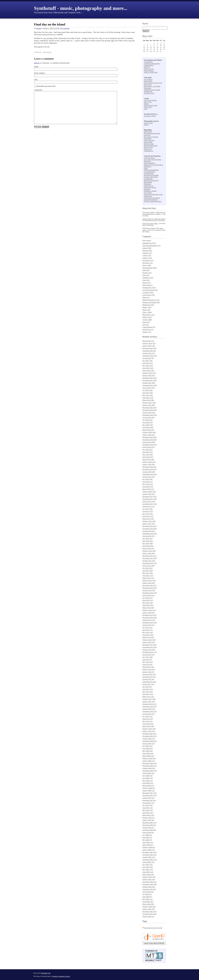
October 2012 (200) (149, 650)
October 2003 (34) (148, 916)
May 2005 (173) (148, 869)
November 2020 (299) (150, 410)
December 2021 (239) (150, 378)
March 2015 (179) (148, 578)
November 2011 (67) (149, 677)
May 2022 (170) (148, 365)
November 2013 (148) (150, 617)
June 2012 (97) (147, 659)
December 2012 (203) (150, 645)
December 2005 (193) (150, 852)
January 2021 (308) (149, 405)
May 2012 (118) (148, 662)
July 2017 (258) (148, 509)
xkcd (146, 109)
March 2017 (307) (148, 519)
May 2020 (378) (148, 425)
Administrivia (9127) (149, 243)
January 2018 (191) (149, 494)
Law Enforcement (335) (150, 290)
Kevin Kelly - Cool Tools (152, 86)
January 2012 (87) (148, 672)
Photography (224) (149, 315)
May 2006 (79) (147, 840)
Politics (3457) (147, 317)
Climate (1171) (147, 253)
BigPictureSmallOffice (151, 170)
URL (36, 80)
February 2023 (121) (149, 343)
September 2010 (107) (150, 711)
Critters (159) (147, 255)
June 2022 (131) (148, 363)
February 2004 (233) (149, 906)
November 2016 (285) (150, 529)
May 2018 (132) (148, 484)
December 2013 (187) (150, 615)
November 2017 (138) (150, 499)
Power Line (148, 149)
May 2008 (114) (148, 780)
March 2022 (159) (148, 370)
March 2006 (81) (148, 845)
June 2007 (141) (148, 808)
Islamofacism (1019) (149, 287)
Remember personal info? (46, 86)
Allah (146, 168)
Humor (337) (147, 282)
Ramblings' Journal (150, 191)
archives (158, 230)
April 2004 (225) (148, 902)
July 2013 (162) (148, 627)
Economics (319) (148, 260)
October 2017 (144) (149, 501)
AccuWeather (148, 62)
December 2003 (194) (150, 911)
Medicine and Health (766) (151, 302)
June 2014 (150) (148, 600)
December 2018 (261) (150, 467)
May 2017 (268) (148, 514)
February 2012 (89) (149, 669)
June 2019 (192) (148, 452)
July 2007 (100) (148, 805)
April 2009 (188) (148, 753)
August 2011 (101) (149, 684)
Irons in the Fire (149, 140)
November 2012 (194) (150, 647)
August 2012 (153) (149, 654)
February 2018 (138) (149, 491)
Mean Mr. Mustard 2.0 (151, 180)
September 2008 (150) (150, 771)
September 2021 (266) (150, 385)
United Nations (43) (149, 327)
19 (144, 49)
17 (161, 47)
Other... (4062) (147, 312)
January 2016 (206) (149, 553)
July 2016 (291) (148, 538)
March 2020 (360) (148, 430)
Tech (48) (146, 324)
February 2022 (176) (149, 373)
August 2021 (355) (149, 388)
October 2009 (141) (149, 738)
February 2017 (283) (149, 521)
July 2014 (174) (148, 598)
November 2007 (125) (150, 795)
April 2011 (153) (148, 694)
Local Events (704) (149, 295)
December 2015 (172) (150, 556)
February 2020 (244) (149, 432)
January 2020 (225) (149, 435)
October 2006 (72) (148, 827)
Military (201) (147, 307)
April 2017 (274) (148, 516)
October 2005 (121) (149, 857)
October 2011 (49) (148, 679)
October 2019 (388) (149, 442)
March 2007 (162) (148, 815)
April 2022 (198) (148, 368)
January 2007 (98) (148, 820)
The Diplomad (149, 173)
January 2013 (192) (149, 642)
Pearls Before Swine (151, 105)
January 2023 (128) (149, 346)
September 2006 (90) (149, 830)
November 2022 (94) (149, 351)
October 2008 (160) (149, 768)
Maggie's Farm (149, 144)
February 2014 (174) (149, 610)
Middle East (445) (148, 305)
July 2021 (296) (148, 390)
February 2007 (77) (149, 818)
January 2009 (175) (149, 761)
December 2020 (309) (150, 407)
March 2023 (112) (148, 341)
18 (164, 47)
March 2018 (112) (148, 489)
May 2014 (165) (148, 603)
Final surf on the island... (151, 223)
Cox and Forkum (150, 172)
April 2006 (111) (148, 842)
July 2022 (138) (148, 361)
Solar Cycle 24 (149, 69)
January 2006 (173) (149, 850)
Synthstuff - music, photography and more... (81, 8)
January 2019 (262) (149, 464)
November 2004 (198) (150, 884)
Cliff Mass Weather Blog (152, 64)
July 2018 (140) (148, 479)
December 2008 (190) (150, 763)
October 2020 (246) (149, 412)
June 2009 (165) (148, 748)
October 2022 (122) (149, 353)
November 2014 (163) (150, 588)
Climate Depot (149, 65)
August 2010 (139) (149, 714)
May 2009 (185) (148, 751)
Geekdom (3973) (148, 278)
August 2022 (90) (148, 358)
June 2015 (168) (148, 571)
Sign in (37, 63)
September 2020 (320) (150, 415)
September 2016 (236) (150, 533)
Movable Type (46, 973)
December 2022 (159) (150, 348)
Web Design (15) (148, 329)
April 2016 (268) (148, 546)
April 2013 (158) (148, 635)
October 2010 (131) (149, 709)
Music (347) (146, 310)
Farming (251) (147, 273)
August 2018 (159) (149, 477)
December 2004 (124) (150, 882)
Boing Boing (148, 81)
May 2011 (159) (148, 692)
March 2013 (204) (148, 637)
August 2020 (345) (149, 417)
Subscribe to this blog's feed (153, 928)
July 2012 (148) (148, 657)
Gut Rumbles (148, 179)
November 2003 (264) (150, 914)
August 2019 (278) (149, 447)
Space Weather (149, 70)
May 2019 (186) (148, 454)
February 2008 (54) (149, 788)
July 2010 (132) (148, 716)
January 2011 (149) (149, 701)
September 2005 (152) (150, 860)
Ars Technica (148, 79)
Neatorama (148, 88)
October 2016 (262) (149, 531)
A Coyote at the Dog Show (153, 159)
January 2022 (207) (149, 375)
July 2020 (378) (148, 420)
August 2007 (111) (148, 803)
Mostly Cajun (148, 147)
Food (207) (146, 275)
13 (147, 47)
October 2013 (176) (149, 620)
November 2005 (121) (150, 855)
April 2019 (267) (148, 457)
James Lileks (148, 142)
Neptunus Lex (149, 186)
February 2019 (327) (149, 462)
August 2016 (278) (149, 536)
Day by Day (148, 102)
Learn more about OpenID (154, 943)
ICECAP (147, 67)
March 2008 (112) (148, 785)
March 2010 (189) (148, 726)
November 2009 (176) (150, 736)
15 (154, 47)
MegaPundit (148, 182)
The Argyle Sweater (151, 100)
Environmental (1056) (150, 268)
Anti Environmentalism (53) (152, 245)
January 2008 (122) (149, 790)
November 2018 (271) (150, 469)
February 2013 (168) (149, 640)
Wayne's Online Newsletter (153, 201)
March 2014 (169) (148, 608)
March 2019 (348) (148, 459)
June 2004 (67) (147, 897)
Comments (38, 90)
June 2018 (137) (148, 482)
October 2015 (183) (149, 561)
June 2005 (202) (148, 867)
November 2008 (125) (150, 766)
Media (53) (146, 297)
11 (164, 45)
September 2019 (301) (150, 445)
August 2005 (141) (149, 862)
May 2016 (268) (148, 543)
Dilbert (146, 104)
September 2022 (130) (150, 356)
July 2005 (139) (148, 864)
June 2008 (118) (148, 778)
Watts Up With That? (151, 72)
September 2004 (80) (149, 889)
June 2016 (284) (148, 541)
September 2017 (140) (150, 504)
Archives (154, 337)
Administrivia (47, 52)
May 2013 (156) (148, 632)
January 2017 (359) (149, 524)
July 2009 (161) (148, 746)
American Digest (150, 158)
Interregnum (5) (148, 285)
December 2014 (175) (150, 585)
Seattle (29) (146, 322)
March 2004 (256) (148, 904)
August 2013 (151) (149, 625)
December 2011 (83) (149, 674)
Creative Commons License (61, 976)
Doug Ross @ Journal (151, 137)
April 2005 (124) (148, 872)
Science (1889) (147, 320)
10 (161, 45)
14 (151, 47)
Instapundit (148, 138)
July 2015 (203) (148, 568)
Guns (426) (146, 280)
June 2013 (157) (148, 630)
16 (157, 47)
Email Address (40, 73)
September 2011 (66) (149, 682)
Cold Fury (147, 135)
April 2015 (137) (148, 575)
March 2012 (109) (148, 667)
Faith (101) (146, 270)
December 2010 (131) (150, 704)
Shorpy (146, 125)
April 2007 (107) (148, 813)
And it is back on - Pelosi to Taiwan (154, 219)
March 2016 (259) (148, 548)
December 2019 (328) (150, 437)
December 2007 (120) (150, 793)
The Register (148, 91)
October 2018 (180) (149, 472)
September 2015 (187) (150, 563)
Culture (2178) (147, 258)
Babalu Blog (148, 132)
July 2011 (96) (147, 687)
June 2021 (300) (148, 393)
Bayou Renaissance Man (152, 133)
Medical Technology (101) (151, 300)
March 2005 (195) (148, 874)
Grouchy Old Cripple (151, 177)
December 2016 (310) (150, 526)
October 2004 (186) (149, 887)
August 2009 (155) (149, 743)
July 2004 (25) (147, 894)
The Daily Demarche (151, 200)
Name (36, 67)
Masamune (148, 184)
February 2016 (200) (149, 551)
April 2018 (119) (148, 487)
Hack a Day (148, 84)
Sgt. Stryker (148, 193)
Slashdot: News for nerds (152, 90)
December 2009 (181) (150, 734)
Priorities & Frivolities (151, 175)
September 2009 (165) (150, 741)
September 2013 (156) (150, 622)
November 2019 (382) (150, 440)
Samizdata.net (149, 151)
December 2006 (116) (150, 822)
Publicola (147, 189)
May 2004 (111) (148, 899)
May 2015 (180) (148, 573)
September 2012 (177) (150, 652)
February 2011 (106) (149, 699)
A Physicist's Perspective (152, 198)
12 (144, 47)
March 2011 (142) (148, 696)
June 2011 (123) (148, 689)
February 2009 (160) (149, 758)
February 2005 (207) (149, 877)
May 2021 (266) (148, 395)
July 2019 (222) (148, 449)
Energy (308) (147, 265)
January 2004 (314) (149, 909)
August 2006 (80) (148, 832)
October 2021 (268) (149, 383)
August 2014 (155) (149, 595)
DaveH (39, 28)
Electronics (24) (148, 263)
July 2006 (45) (147, 835)
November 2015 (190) (150, 558)
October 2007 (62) (148, 798)
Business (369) (147, 250)
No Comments (65, 28)
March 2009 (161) (148, 756)
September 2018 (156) (150, 474)
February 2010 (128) (149, 729)
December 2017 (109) (150, 496)
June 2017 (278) (148, 511)
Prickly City (148, 107)
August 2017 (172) (149, 506)
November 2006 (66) (149, 825)
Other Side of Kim (150, 187)
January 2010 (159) (149, 731)
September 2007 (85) (149, 800)
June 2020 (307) (148, 422)
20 (147, 49)
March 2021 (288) (148, 400)
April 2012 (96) (148, 664)
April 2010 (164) (148, 724)
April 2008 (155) (148, 783)
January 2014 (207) (149, 612)
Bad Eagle (147, 161)
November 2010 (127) (150, 706)
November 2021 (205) (150, 380)
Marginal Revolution (151, 145)
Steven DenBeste (150, 163)
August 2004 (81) (148, 892)
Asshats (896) (147, 248)
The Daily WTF (149, 93)
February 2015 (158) (149, 580)
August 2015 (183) (149, 566)
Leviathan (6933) (148, 292)
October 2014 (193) (149, 590)
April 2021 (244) (148, 398)
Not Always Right (150, 116)
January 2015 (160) (149, 583)
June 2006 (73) (147, 837)
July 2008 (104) (148, 776)
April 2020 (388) (148, 427)
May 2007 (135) (148, 810)
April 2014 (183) (148, 605)
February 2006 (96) (149, 847)
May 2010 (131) (148, 721)
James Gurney (149, 123)
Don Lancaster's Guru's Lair (153, 83)
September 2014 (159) (150, 593)
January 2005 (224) (149, 879)
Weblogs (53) (147, 332)
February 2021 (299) (149, 403)
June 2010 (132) (148, 719)
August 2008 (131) (149, 773)
